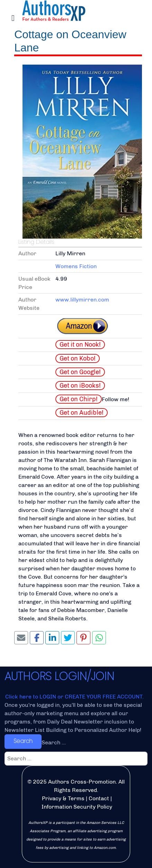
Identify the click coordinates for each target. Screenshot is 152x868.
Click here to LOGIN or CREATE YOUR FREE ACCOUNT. (74, 697)
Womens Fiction (76, 266)
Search (23, 741)
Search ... (54, 742)
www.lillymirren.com (82, 300)
